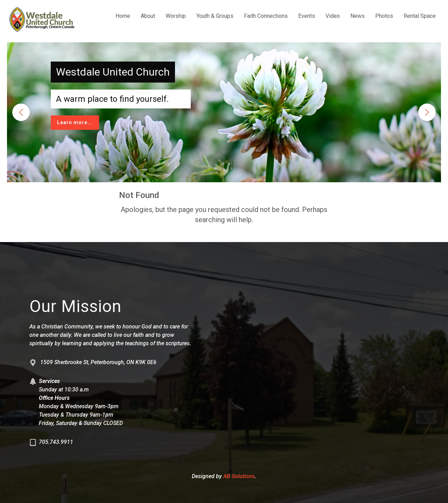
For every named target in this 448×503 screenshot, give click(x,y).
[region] (224, 112)
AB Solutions (239, 476)
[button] (21, 112)
